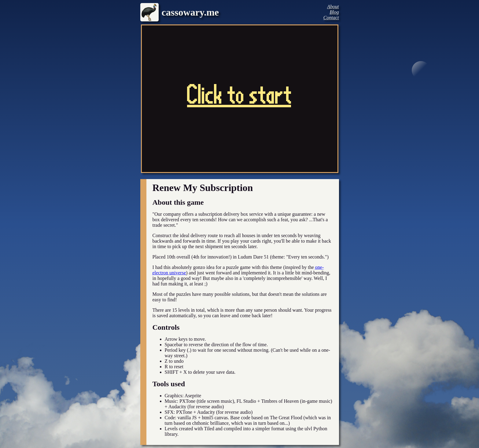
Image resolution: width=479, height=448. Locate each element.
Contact (331, 18)
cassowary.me (190, 12)
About (333, 7)
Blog (334, 12)
